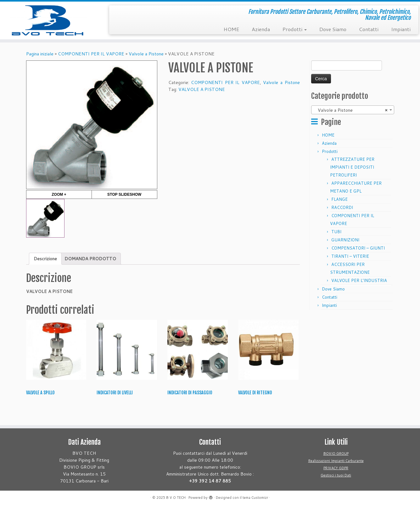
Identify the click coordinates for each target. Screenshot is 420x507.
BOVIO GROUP (336, 453)
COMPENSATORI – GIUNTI (358, 248)
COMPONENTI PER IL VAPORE (91, 54)
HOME (231, 29)
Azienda (261, 29)
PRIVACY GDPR (336, 468)
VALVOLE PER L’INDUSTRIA (359, 280)
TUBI (336, 232)
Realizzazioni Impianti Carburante (336, 461)
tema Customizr (255, 498)
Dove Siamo (333, 29)
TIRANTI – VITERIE (350, 256)
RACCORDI (342, 207)
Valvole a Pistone (146, 54)
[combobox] (353, 110)
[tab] (45, 259)
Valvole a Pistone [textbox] (351, 110)
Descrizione (45, 259)
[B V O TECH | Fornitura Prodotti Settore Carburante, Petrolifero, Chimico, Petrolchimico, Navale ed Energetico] (48, 20)
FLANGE (339, 199)
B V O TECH (176, 498)
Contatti (369, 29)
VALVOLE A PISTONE (202, 89)
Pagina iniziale (40, 54)
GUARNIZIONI (345, 240)
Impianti (401, 29)
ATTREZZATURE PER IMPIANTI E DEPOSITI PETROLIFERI (352, 167)
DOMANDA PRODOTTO (90, 259)
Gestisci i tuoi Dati (336, 475)
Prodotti (295, 29)
